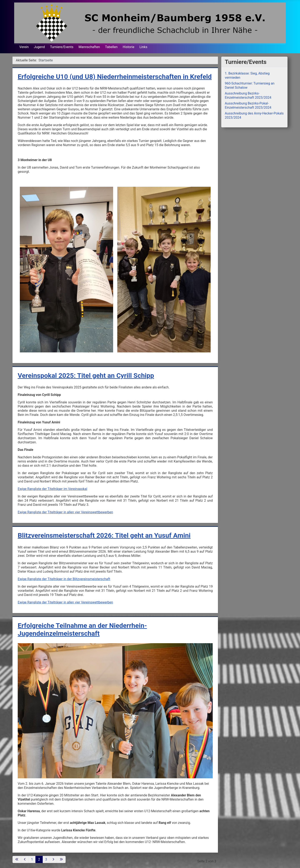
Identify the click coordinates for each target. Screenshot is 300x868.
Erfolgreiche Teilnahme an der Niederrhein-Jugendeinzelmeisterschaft (82, 629)
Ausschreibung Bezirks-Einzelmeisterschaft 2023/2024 (248, 95)
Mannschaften (89, 47)
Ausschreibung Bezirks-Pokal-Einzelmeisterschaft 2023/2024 (248, 105)
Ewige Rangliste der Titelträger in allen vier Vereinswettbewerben (65, 512)
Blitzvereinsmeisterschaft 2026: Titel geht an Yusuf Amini (104, 535)
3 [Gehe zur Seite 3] (46, 859)
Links (143, 47)
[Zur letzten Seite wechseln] (61, 859)
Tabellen (111, 47)
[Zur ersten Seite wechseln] (17, 859)
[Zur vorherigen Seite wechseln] (25, 859)
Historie (129, 47)
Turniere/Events (62, 47)
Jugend (39, 47)
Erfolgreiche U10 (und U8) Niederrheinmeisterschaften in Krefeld (115, 77)
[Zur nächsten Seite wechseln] (53, 859)
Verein (24, 47)
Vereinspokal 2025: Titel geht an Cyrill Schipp (86, 376)
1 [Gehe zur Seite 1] (32, 859)
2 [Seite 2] (39, 859)
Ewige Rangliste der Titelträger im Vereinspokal (52, 489)
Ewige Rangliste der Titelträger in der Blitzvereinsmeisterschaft (64, 579)
